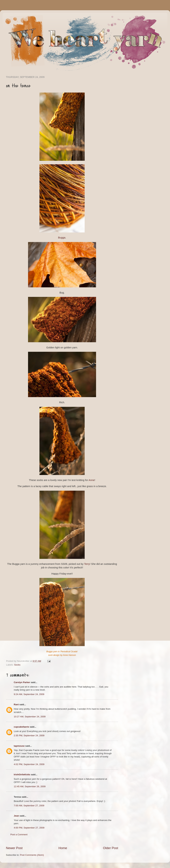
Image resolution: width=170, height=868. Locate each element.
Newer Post (14, 848)
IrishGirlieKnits (22, 775)
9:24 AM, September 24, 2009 (29, 694)
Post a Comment (19, 835)
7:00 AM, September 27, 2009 (29, 806)
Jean (16, 816)
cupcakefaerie (21, 727)
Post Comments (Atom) (32, 855)
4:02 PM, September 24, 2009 (29, 764)
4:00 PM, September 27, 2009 (29, 828)
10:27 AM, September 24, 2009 (30, 717)
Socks (17, 665)
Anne (92, 480)
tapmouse (19, 746)
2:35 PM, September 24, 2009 (29, 735)
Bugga (62, 238)
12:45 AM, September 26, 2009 (30, 786)
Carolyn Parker (22, 682)
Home (63, 848)
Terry (87, 564)
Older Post (111, 848)
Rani (16, 704)
